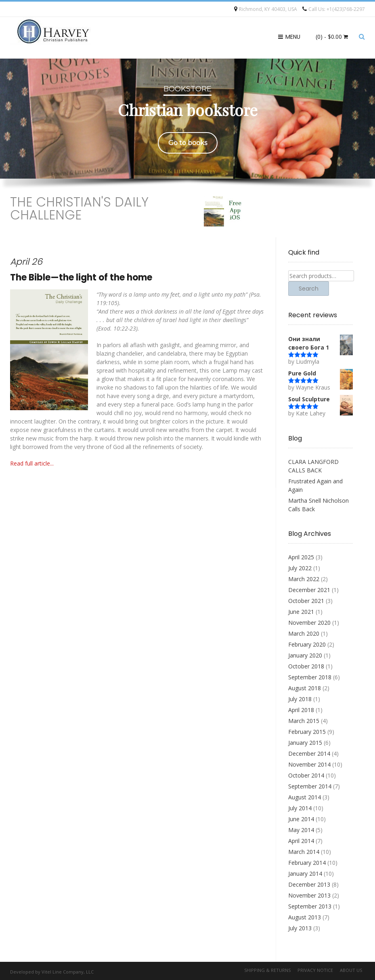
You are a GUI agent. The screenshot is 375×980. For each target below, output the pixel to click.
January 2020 (305, 655)
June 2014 (301, 819)
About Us (351, 970)
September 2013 (310, 906)
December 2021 (309, 590)
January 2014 (305, 874)
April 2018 (301, 710)
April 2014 (301, 841)
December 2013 (309, 884)
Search (309, 289)
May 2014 (301, 830)
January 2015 (305, 743)
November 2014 (309, 764)
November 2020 (309, 623)
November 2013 (309, 895)
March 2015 (304, 721)
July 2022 (300, 568)
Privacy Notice (315, 970)
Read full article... (32, 463)
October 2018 (306, 666)
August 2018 (305, 688)
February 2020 (307, 644)
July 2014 (300, 808)
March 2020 (304, 633)
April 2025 (301, 557)
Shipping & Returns (267, 970)
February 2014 (307, 863)
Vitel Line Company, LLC (68, 972)
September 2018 (310, 677)
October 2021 (306, 601)
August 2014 (305, 797)
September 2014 (310, 786)
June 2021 (301, 612)
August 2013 (305, 917)
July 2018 (300, 699)
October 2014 (306, 775)
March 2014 (304, 852)
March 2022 (304, 579)
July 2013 (300, 928)
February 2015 (307, 732)
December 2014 (309, 753)
